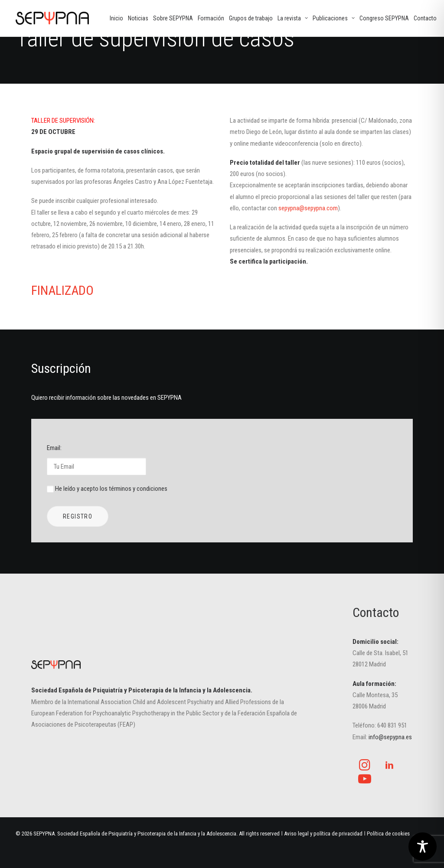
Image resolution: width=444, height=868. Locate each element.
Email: (96, 459)
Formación (211, 18)
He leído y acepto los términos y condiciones (111, 489)
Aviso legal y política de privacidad (323, 834)
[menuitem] (116, 18)
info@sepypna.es (390, 737)
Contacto (425, 18)
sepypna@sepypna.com (308, 208)
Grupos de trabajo (251, 18)
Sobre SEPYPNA (173, 18)
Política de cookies (388, 834)
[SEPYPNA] (52, 18)
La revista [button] (293, 18)
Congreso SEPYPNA (384, 18)
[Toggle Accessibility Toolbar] (423, 847)
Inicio (116, 18)
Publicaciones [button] (334, 18)
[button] (365, 768)
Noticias (138, 18)
